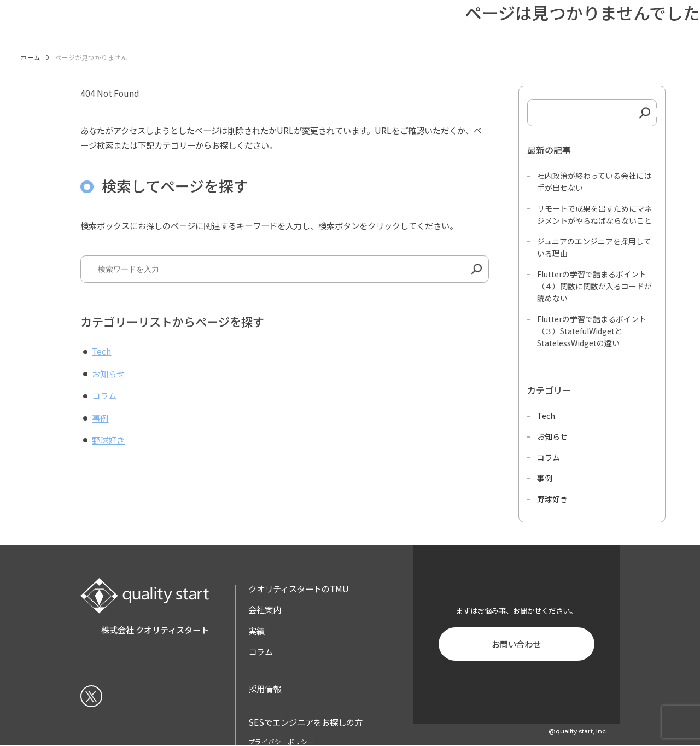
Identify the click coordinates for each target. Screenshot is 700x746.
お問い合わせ (516, 644)
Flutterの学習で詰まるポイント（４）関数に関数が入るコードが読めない (594, 286)
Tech (101, 351)
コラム (104, 395)
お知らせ (108, 374)
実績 (256, 631)
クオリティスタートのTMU (299, 588)
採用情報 (265, 689)
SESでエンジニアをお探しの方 (305, 722)
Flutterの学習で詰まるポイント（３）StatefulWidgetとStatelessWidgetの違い (592, 331)
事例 (100, 418)
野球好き (108, 440)
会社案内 (265, 609)
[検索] (477, 269)
